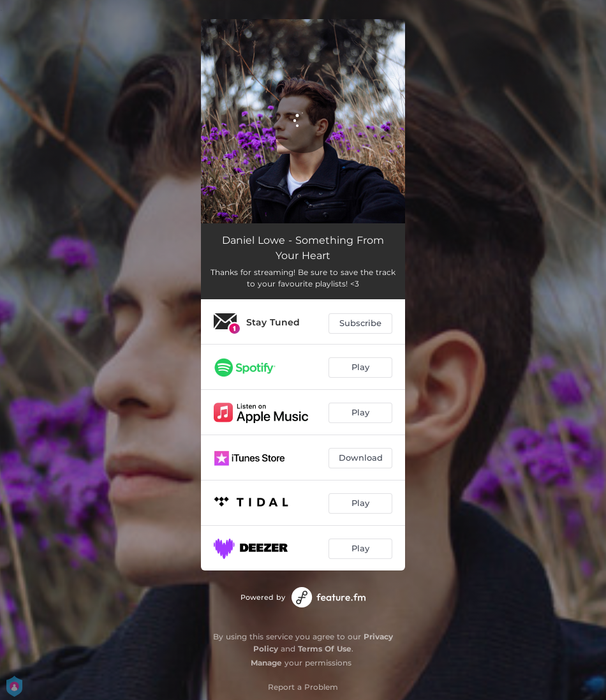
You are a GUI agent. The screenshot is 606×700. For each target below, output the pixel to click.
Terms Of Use (325, 649)
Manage (266, 663)
